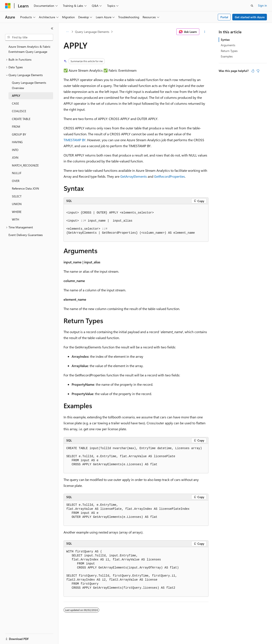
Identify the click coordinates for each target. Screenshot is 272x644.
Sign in (262, 5)
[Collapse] (52, 28)
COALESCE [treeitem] (19, 111)
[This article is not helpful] (258, 71)
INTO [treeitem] (15, 150)
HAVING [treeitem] (17, 142)
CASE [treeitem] (15, 103)
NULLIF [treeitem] (17, 173)
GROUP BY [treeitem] (19, 134)
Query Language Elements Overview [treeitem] (29, 85)
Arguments (228, 45)
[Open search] (252, 6)
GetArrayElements (134, 176)
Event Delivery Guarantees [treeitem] (26, 235)
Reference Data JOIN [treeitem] (25, 188)
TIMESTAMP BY (75, 140)
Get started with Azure (250, 17)
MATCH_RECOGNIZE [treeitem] (25, 165)
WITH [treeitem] (16, 219)
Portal (224, 17)
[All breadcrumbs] (67, 32)
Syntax (225, 40)
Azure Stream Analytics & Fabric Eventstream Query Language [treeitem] (30, 49)
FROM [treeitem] (16, 126)
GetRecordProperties (169, 176)
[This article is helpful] (253, 71)
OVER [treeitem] (16, 181)
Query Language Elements (92, 32)
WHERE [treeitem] (17, 212)
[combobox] (29, 37)
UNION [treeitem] (17, 204)
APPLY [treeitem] (16, 96)
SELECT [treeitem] (17, 196)
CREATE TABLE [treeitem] (21, 119)
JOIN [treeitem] (15, 157)
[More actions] (205, 32)
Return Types (229, 51)
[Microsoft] (8, 6)
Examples (227, 56)
